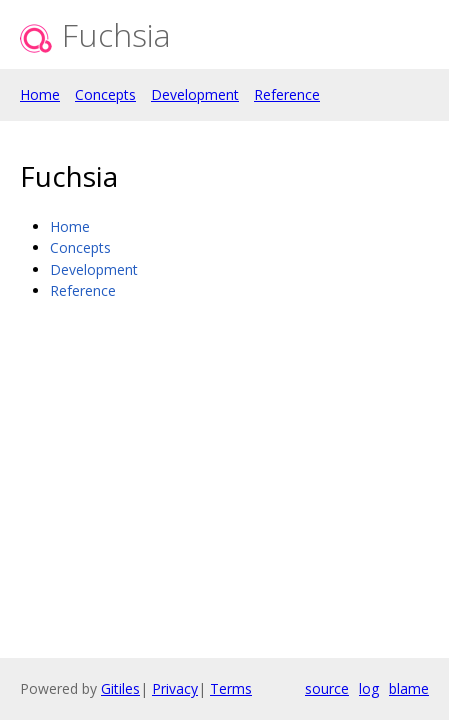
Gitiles (120, 688)
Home (40, 94)
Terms (231, 688)
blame (409, 688)
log (369, 688)
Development (195, 94)
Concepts (105, 94)
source (327, 688)
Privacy (175, 688)
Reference (287, 94)
